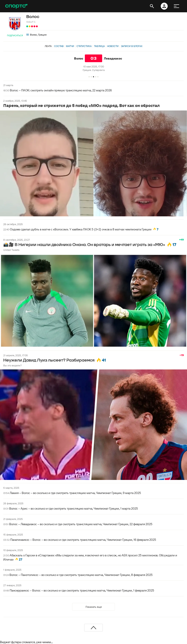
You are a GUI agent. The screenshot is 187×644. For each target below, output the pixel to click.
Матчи (70, 46)
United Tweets (11, 250)
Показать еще (94, 607)
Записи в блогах (132, 46)
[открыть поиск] (152, 6)
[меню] (176, 6)
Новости (113, 46)
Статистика (84, 46)
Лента (48, 46)
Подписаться (15, 35)
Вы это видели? (12, 365)
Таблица (99, 46)
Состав (59, 46)
